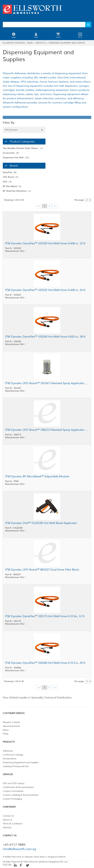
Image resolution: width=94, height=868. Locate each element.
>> (55, 206)
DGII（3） (8, 182)
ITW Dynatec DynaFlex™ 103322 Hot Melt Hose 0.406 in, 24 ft (45, 290)
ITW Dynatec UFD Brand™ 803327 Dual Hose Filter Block (42, 570)
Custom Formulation (13, 791)
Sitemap (7, 828)
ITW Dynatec (24, 130)
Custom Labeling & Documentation (21, 795)
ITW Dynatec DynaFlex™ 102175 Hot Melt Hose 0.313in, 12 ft (45, 616)
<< (39, 206)
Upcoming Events (11, 726)
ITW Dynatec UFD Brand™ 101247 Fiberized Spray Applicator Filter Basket (47, 383)
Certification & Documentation (18, 787)
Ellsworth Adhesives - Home (18, 43)
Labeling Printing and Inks (16, 766)
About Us (7, 820)
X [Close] (42, 130)
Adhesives (8, 751)
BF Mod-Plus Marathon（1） (17, 191)
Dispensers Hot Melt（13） (17, 158)
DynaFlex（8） (10, 172)
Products (41, 43)
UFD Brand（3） (11, 177)
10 (87, 200)
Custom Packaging (12, 799)
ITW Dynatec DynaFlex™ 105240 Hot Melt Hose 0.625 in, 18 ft (45, 337)
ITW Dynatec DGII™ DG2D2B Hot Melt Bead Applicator (41, 523)
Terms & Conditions (13, 824)
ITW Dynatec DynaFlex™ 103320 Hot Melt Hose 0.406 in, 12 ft (45, 243)
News (6, 730)
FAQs (6, 734)
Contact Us (8, 816)
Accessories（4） (12, 153)
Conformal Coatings (13, 755)
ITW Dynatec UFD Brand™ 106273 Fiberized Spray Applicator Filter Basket (47, 430)
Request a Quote (11, 722)
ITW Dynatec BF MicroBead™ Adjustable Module (37, 476)
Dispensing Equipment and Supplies (67, 43)
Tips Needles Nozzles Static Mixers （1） (24, 148)
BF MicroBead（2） (13, 186)
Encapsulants (10, 759)
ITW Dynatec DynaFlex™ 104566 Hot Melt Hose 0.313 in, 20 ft (45, 663)
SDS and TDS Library (14, 783)
